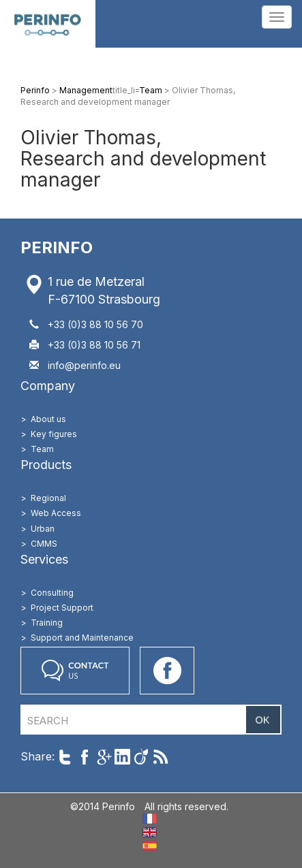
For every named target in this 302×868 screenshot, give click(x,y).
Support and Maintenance (82, 638)
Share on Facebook (84, 757)
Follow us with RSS (161, 757)
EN (150, 832)
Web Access (56, 513)
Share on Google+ (103, 757)
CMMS (44, 544)
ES (150, 846)
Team (151, 90)
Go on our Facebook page (167, 671)
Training (47, 623)
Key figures (54, 434)
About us (48, 419)
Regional (48, 498)
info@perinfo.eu (84, 365)
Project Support (62, 608)
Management (86, 90)
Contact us (75, 671)
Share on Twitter (65, 757)
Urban (43, 529)
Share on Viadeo (141, 757)
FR (150, 819)
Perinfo (48, 24)
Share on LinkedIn (122, 757)
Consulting (52, 593)
